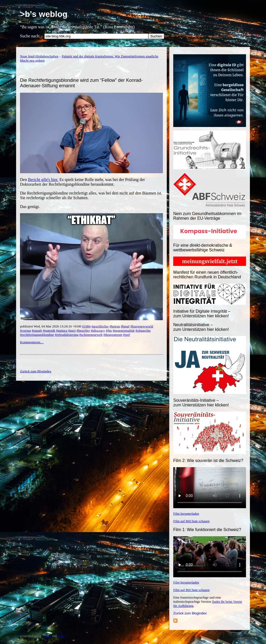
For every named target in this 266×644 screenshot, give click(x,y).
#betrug (115, 326)
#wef (127, 335)
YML (61, 636)
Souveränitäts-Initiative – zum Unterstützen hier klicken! (201, 403)
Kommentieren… (32, 342)
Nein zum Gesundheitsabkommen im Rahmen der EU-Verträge (207, 216)
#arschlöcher (100, 326)
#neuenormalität (124, 330)
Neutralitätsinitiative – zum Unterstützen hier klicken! (201, 327)
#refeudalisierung (67, 335)
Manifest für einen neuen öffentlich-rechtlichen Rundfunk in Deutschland (207, 275)
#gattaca (62, 330)
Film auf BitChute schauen (191, 521)
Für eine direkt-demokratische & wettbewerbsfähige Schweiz (203, 248)
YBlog (47, 636)
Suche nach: (30, 36)
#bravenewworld (142, 326)
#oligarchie (143, 330)
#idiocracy (98, 330)
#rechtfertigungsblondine (37, 335)
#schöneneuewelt (91, 335)
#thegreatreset (113, 335)
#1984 (86, 326)
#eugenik (49, 330)
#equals (37, 330)
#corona (25, 330)
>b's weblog (44, 14)
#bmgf (125, 326)
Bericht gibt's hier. (43, 180)
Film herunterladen (186, 514)
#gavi (72, 330)
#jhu (109, 330)
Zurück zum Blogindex (190, 613)
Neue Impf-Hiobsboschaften (39, 56)
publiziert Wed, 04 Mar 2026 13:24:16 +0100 (51, 326)
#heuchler (83, 330)
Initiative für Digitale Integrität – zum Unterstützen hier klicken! (202, 314)
